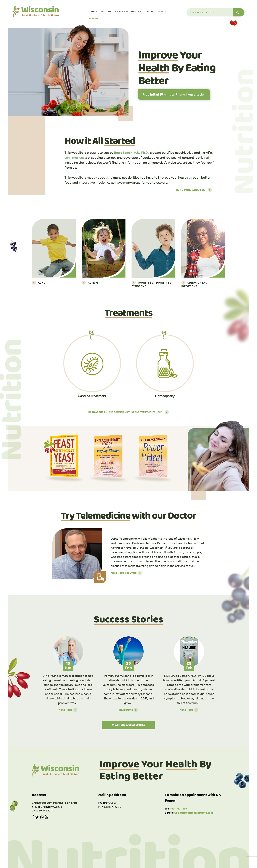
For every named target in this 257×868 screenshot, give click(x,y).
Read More (68, 710)
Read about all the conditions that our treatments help (128, 412)
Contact (161, 12)
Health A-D (121, 12)
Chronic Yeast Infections (195, 284)
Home (94, 12)
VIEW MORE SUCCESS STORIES (128, 726)
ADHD (39, 283)
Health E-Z (137, 12)
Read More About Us (194, 190)
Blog (150, 12)
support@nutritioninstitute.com (193, 814)
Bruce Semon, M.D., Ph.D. (133, 153)
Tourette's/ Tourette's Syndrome (152, 284)
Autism (90, 283)
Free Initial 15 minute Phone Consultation (174, 94)
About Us (106, 12)
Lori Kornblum (75, 158)
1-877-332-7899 (178, 810)
